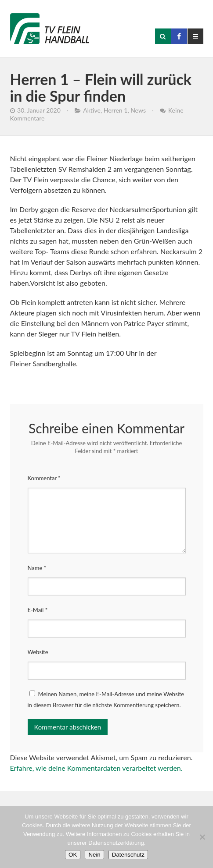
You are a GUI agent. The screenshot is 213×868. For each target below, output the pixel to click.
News (138, 110)
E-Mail (38, 610)
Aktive (92, 110)
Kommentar (44, 478)
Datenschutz (128, 855)
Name (37, 568)
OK (73, 855)
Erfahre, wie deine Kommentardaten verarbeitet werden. (96, 768)
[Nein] (202, 837)
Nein (94, 855)
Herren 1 (116, 110)
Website (38, 652)
